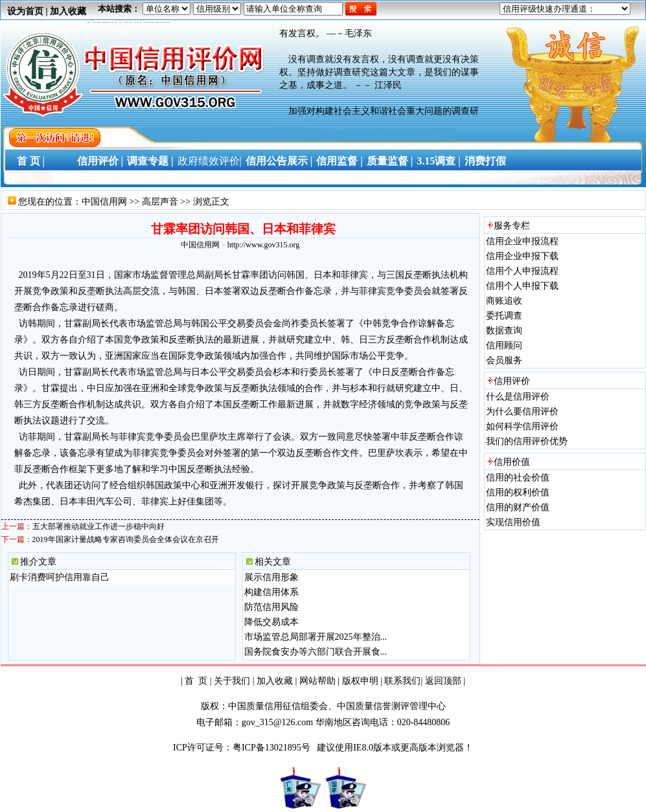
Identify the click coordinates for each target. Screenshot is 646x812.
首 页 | (29, 161)
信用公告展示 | (279, 161)
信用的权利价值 (518, 492)
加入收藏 (68, 11)
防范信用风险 (271, 607)
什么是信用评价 (518, 397)
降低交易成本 (271, 622)
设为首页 (25, 11)
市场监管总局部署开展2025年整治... (316, 637)
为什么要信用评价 (522, 412)
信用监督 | (340, 161)
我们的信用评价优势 (527, 441)
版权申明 (360, 681)
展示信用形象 (271, 577)
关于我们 (232, 681)
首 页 (196, 681)
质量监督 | (390, 161)
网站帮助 (317, 681)
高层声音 (160, 202)
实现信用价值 (513, 522)
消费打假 (485, 161)
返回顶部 (443, 681)
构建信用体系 (271, 592)
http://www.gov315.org (264, 245)
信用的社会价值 (518, 478)
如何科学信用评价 (522, 426)
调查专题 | (150, 161)
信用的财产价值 (518, 507)
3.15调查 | (439, 161)
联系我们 (402, 681)
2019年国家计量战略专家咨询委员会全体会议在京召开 (126, 539)
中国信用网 (104, 202)
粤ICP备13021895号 (272, 748)
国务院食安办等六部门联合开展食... (316, 652)
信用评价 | (100, 161)
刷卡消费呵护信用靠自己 (60, 577)
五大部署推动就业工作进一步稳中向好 (98, 526)
